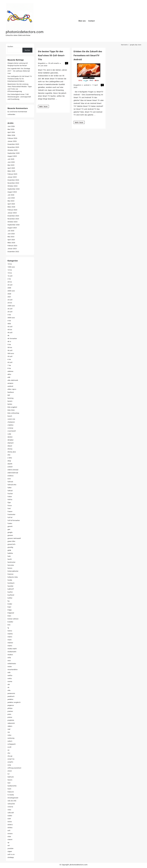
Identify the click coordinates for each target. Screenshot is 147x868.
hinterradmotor (13, 571)
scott (9, 747)
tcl (8, 774)
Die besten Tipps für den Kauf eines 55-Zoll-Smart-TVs (52, 55)
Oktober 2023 (13, 222)
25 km (10, 303)
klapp (10, 610)
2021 (9, 297)
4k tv (9, 341)
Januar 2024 (12, 213)
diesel (10, 446)
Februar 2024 (12, 210)
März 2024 (11, 207)
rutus (9, 735)
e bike (10, 458)
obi (9, 684)
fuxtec (10, 523)
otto (9, 690)
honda (10, 580)
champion (11, 422)
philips (10, 708)
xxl (9, 845)
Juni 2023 (11, 234)
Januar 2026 (12, 141)
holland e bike (13, 577)
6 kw (9, 359)
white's (10, 825)
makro (10, 637)
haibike (10, 553)
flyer (9, 503)
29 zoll (10, 312)
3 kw (9, 315)
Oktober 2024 (13, 186)
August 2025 (12, 156)
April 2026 (11, 132)
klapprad (11, 613)
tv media (11, 795)
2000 (9, 288)
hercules (11, 565)
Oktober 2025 (13, 150)
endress (11, 476)
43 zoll (10, 327)
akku (9, 374)
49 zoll (10, 333)
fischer (10, 494)
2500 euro (11, 306)
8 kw (9, 368)
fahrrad (10, 482)
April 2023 (11, 240)
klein (9, 616)
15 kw (10, 273)
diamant (11, 443)
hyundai (10, 586)
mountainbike (13, 670)
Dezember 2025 (13, 144)
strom (10, 771)
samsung (11, 738)
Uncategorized (13, 798)
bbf (9, 395)
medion (10, 655)
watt (9, 819)
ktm (9, 625)
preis (9, 714)
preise (10, 717)
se (8, 750)
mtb (9, 673)
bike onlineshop (13, 413)
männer (10, 643)
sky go (10, 756)
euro (9, 479)
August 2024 (12, 192)
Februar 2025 (12, 174)
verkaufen (11, 804)
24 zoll (10, 300)
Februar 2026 (12, 138)
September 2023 (14, 225)
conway (10, 428)
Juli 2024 (11, 195)
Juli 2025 (11, 159)
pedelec (11, 699)
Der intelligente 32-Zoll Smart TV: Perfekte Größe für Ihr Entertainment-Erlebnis (20, 79)
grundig (10, 547)
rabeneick (11, 723)
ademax (10, 371)
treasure (11, 792)
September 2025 (14, 153)
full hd (10, 517)
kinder (10, 604)
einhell (10, 467)
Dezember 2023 (13, 216)
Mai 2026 (11, 129)
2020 (9, 294)
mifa (9, 658)
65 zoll (10, 362)
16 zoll (10, 276)
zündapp (11, 857)
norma (10, 681)
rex (9, 732)
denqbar (11, 440)
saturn (10, 741)
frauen (10, 511)
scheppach (12, 744)
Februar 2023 (12, 246)
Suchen (10, 47)
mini (9, 661)
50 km (10, 347)
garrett (10, 526)
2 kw (9, 279)
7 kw (9, 365)
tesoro (10, 780)
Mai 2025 (11, 165)
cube (9, 434)
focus (10, 506)
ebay (9, 461)
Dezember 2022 (13, 252)
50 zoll (10, 350)
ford (9, 508)
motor (10, 667)
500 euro (11, 353)
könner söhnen (13, 619)
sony (9, 765)
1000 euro (11, 267)
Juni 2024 (11, 198)
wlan (9, 837)
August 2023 (12, 228)
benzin (10, 401)
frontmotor (11, 514)
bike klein (11, 410)
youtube (11, 848)
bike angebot (12, 407)
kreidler (10, 622)
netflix (10, 675)
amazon (10, 383)
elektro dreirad (13, 470)
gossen (10, 535)
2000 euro (11, 291)
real (9, 729)
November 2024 (13, 183)
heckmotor (11, 562)
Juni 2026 (11, 126)
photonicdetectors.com (25, 32)
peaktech (11, 696)
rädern (10, 726)
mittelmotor (12, 664)
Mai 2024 (11, 201)
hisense (11, 574)
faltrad (10, 491)
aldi (9, 377)
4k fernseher (12, 339)
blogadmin (42, 63)
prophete (11, 720)
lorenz (10, 631)
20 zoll (10, 285)
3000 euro (11, 318)
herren (10, 568)
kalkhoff (11, 589)
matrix (10, 646)
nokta (10, 678)
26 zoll (10, 309)
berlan (10, 404)
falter (10, 488)
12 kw (10, 270)
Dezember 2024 (13, 180)
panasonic (11, 693)
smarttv (56, 63)
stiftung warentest (14, 768)
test (9, 783)
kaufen (10, 592)
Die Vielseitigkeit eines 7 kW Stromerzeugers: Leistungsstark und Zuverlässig (19, 97)
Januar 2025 (12, 177)
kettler (10, 598)
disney (10, 449)
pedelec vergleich (14, 702)
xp (8, 842)
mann (10, 640)
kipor (9, 607)
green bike (11, 541)
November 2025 (13, 147)
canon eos (11, 419)
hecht (10, 559)
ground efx (11, 544)
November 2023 (13, 219)
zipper (10, 851)
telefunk (11, 777)
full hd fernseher (14, 520)
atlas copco (12, 389)
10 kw (10, 264)
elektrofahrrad (13, 473)
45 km (10, 330)
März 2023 (11, 243)
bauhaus (11, 392)
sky (9, 753)
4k (8, 336)
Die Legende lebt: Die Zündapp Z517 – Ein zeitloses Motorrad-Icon (19, 71)
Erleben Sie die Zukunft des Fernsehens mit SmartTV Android (88, 55)
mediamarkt (12, 652)
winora (10, 834)
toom (9, 789)
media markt (12, 649)
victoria (10, 807)
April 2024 (11, 204)
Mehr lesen (43, 106)
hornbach (11, 583)
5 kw (9, 344)
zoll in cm (11, 854)
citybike (10, 425)
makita (10, 634)
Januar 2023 (12, 249)
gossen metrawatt (14, 538)
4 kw (9, 321)
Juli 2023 (11, 231)
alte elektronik (13, 380)
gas (9, 529)
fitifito (10, 500)
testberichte (12, 786)
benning (11, 398)
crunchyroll (12, 431)
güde (9, 550)
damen (10, 437)
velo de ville (12, 801)
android (87, 85)
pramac (10, 711)
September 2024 (14, 189)
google (10, 532)
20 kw (10, 282)
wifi (9, 831)
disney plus (12, 452)
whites (10, 828)
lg (8, 628)
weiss (10, 822)
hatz (9, 556)
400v (9, 324)
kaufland (11, 595)
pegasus (11, 705)
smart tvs (11, 759)
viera (9, 810)
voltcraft (11, 813)
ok (8, 687)
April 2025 (11, 168)
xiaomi (10, 839)
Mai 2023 (11, 237)
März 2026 (11, 135)
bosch (10, 416)
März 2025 (11, 171)
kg (8, 601)
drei (9, 455)
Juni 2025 (11, 162)
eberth (10, 464)
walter (10, 816)
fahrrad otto (12, 485)
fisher (10, 497)
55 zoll (51, 63)
